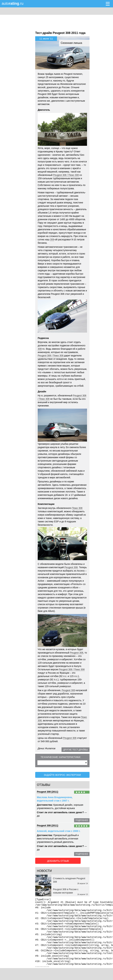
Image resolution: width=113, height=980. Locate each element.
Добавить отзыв (54, 860)
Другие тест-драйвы (76, 750)
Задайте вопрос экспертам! (62, 775)
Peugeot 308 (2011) (48, 791)
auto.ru (13, 3)
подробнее (82, 820)
